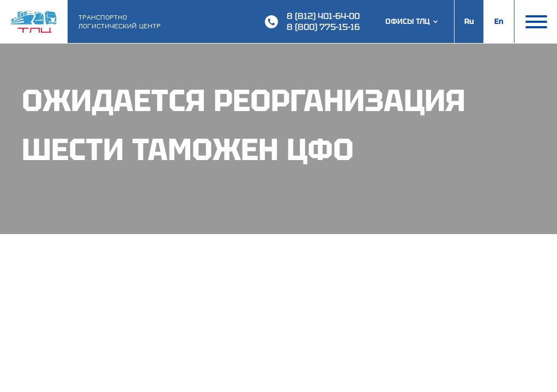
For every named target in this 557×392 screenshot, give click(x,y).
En (499, 21)
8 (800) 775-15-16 (323, 27)
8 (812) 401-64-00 (323, 16)
